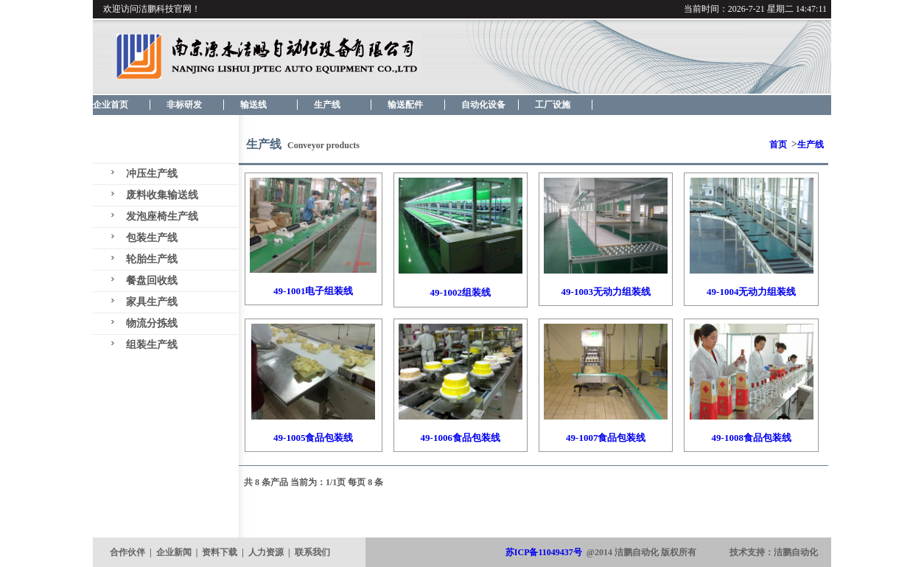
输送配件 (405, 105)
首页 (778, 145)
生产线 (327, 105)
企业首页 (111, 105)
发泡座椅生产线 (162, 216)
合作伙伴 (127, 552)
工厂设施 (553, 105)
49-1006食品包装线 (461, 438)
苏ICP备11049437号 (544, 552)
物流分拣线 (152, 323)
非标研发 (184, 105)
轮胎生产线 (152, 259)
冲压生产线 (152, 174)
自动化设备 (483, 105)
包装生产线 (152, 238)
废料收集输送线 (162, 195)
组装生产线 (152, 345)
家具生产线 (152, 302)
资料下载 (220, 552)
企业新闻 (174, 552)
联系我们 (312, 552)
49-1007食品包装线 (606, 438)
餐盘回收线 (152, 281)
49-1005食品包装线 (313, 438)
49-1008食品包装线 (752, 438)
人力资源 (266, 552)
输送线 (253, 105)
